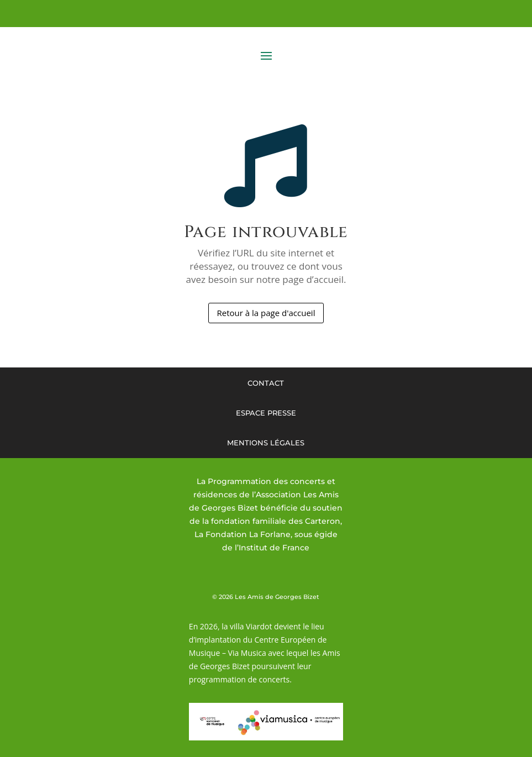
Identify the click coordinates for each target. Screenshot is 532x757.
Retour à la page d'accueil (266, 313)
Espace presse (266, 413)
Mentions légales (266, 443)
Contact (266, 383)
